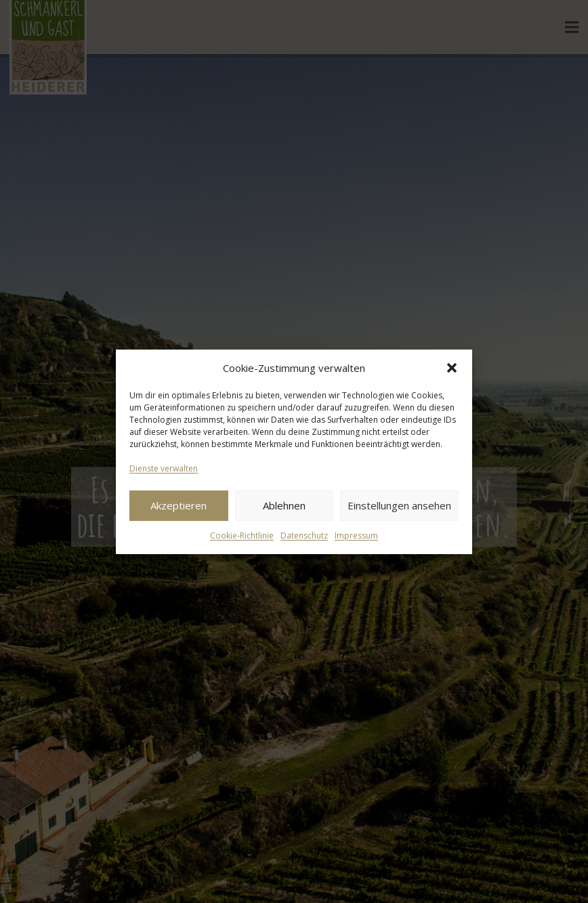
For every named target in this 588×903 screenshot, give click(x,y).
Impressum (356, 535)
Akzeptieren (178, 505)
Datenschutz (304, 535)
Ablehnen (284, 505)
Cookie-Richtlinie (242, 535)
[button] (452, 368)
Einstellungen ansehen (399, 505)
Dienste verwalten (164, 468)
